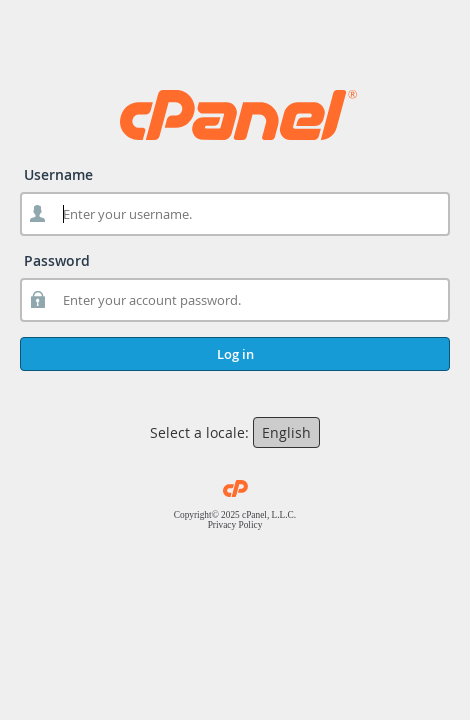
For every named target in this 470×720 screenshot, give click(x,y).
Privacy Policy (235, 525)
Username (58, 174)
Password (57, 260)
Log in (235, 354)
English (286, 432)
